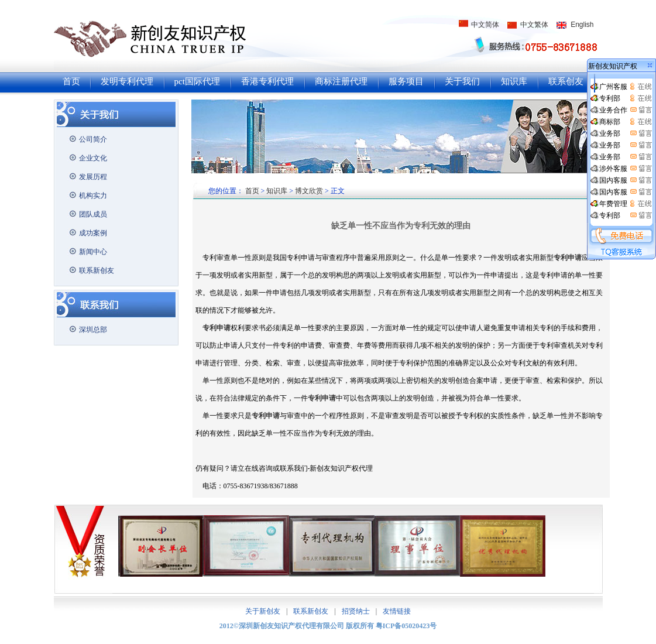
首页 (71, 81)
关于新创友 (263, 611)
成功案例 (93, 233)
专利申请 (322, 398)
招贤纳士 (356, 611)
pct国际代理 (197, 81)
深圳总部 (93, 330)
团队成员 (93, 214)
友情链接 (397, 611)
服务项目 (406, 81)
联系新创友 (97, 270)
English (582, 25)
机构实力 (93, 196)
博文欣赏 (309, 191)
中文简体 (485, 25)
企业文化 (93, 158)
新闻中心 (93, 252)
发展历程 (93, 177)
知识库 (514, 81)
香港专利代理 (267, 81)
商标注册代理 (341, 81)
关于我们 (462, 81)
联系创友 (566, 81)
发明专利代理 (127, 81)
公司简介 (93, 139)
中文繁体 (534, 25)
